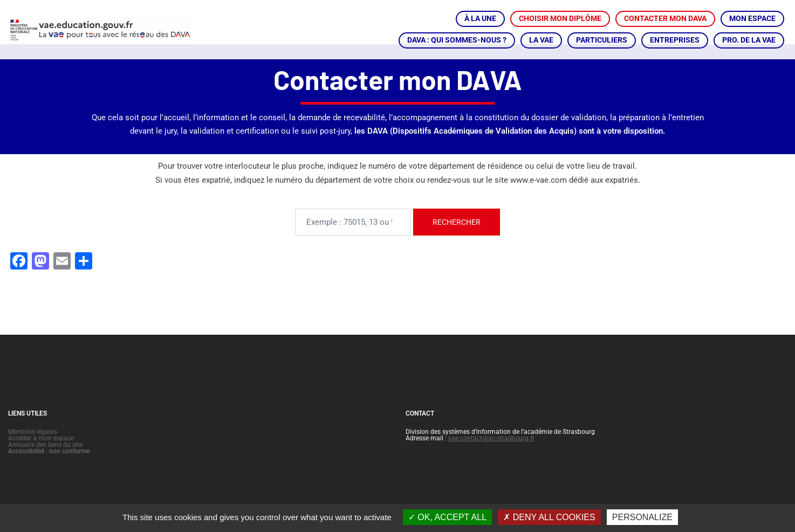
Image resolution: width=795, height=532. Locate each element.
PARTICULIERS (602, 40)
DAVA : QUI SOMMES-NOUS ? (457, 40)
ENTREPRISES (675, 40)
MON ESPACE (752, 18)
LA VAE (541, 40)
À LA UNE (480, 18)
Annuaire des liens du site (45, 459)
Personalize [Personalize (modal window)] (642, 517)
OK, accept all (447, 517)
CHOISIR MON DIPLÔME (560, 18)
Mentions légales (33, 446)
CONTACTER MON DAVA (665, 18)
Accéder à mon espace (41, 453)
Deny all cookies (549, 517)
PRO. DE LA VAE (749, 40)
